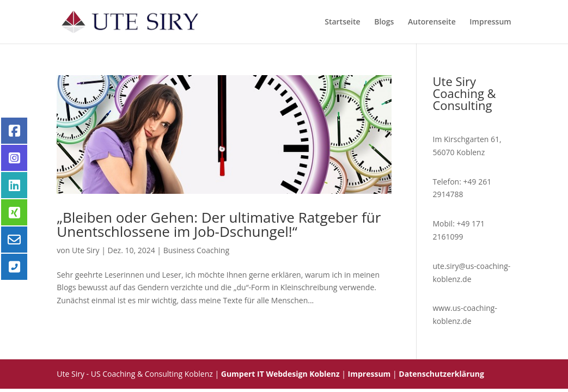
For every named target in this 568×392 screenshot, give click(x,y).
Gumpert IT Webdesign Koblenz (280, 374)
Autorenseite (432, 22)
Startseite (342, 22)
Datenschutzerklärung (441, 374)
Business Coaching (196, 250)
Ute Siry (86, 250)
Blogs (384, 22)
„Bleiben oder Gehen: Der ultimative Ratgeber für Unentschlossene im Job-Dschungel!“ (219, 224)
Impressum (490, 22)
